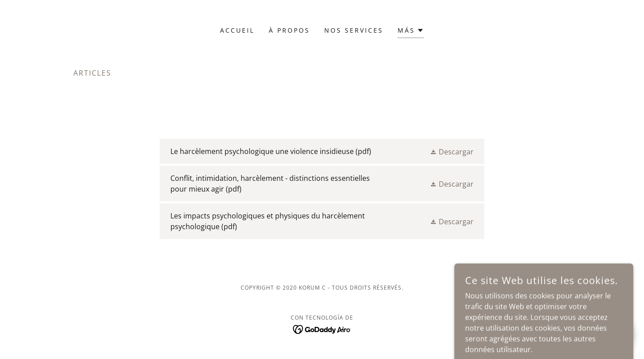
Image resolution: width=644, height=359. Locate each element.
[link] (322, 151)
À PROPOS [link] (289, 30)
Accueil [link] (237, 30)
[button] (411, 32)
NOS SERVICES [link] (354, 30)
